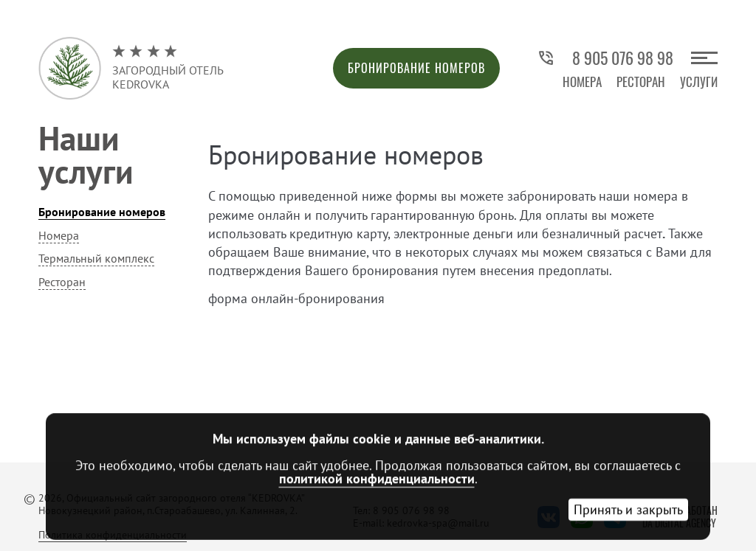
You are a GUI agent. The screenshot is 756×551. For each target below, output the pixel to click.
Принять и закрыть (628, 509)
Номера (582, 82)
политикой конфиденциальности (377, 478)
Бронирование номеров (416, 68)
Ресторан (641, 82)
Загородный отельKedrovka (168, 68)
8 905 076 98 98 (605, 58)
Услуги (699, 82)
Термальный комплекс (96, 258)
